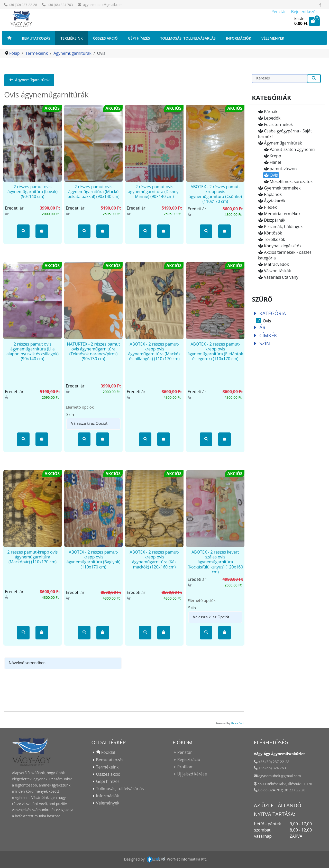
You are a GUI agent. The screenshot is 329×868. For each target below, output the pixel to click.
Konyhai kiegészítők (280, 246)
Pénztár (279, 12)
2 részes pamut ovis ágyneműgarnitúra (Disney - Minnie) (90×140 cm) (154, 192)
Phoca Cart (237, 723)
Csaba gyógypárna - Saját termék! (285, 134)
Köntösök (270, 233)
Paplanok (270, 194)
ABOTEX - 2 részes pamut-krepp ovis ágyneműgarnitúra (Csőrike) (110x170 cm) (215, 194)
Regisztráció (189, 759)
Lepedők (269, 118)
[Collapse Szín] (255, 343)
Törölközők (271, 239)
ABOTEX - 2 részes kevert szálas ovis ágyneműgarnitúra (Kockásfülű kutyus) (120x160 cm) (215, 562)
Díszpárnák (272, 220)
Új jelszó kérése (192, 774)
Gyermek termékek (279, 188)
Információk (239, 38)
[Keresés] (279, 79)
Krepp (272, 156)
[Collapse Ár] (255, 327)
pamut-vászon (280, 169)
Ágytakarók (272, 201)
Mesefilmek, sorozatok (288, 182)
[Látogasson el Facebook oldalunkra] (320, 5)
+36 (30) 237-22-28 (23, 5)
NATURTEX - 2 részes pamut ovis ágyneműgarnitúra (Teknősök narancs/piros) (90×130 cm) (93, 351)
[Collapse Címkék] (255, 335)
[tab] (286, 317)
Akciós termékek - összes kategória (285, 255)
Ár (262, 327)
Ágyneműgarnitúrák (29, 80)
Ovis (271, 175)
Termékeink (71, 38)
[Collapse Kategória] (255, 313)
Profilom (186, 767)
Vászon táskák (274, 271)
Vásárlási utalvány (278, 277)
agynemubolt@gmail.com (103, 5)
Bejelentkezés (304, 12)
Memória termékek (279, 214)
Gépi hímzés (139, 38)
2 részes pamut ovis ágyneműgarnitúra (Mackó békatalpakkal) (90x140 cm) (93, 192)
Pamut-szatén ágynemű (289, 149)
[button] (23, 231)
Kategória (273, 313)
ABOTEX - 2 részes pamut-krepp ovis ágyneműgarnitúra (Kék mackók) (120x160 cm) (154, 559)
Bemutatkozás (36, 38)
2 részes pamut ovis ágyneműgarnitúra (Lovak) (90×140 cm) (33, 192)
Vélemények (273, 38)
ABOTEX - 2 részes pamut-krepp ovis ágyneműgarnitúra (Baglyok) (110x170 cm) (94, 559)
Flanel (272, 162)
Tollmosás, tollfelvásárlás (188, 38)
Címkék (268, 335)
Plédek (267, 207)
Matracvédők (273, 264)
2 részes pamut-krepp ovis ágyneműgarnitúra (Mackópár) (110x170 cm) (33, 557)
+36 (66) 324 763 (60, 5)
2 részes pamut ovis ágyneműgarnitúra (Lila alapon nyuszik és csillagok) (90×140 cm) (33, 351)
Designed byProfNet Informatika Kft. (166, 859)
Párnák (268, 112)
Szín (265, 343)
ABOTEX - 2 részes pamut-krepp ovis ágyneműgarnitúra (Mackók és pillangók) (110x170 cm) (154, 351)
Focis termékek (275, 124)
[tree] (286, 195)
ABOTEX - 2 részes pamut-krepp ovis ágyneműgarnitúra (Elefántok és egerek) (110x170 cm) (215, 351)
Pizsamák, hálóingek (280, 227)
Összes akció (105, 38)
